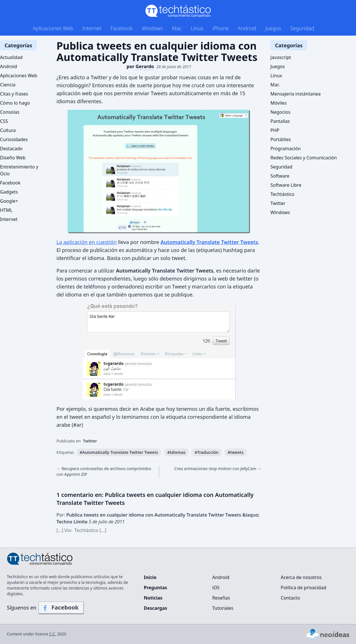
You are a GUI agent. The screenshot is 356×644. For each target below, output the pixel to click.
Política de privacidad (304, 588)
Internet (92, 28)
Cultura (8, 130)
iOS (216, 588)
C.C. (53, 634)
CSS (4, 121)
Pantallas (280, 121)
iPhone (221, 28)
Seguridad (302, 28)
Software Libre (286, 185)
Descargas (155, 608)
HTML (6, 210)
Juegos (273, 28)
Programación (286, 149)
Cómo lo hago (15, 103)
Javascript (281, 57)
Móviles (279, 103)
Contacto (290, 598)
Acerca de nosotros (301, 577)
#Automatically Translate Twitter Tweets (119, 452)
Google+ (9, 201)
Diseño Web (13, 158)
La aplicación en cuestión (87, 242)
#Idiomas (176, 452)
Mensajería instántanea (296, 94)
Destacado (11, 149)
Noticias (153, 598)
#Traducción (207, 452)
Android (247, 28)
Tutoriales (223, 608)
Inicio (150, 577)
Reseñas (221, 598)
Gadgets (9, 192)
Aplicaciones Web (53, 28)
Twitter (90, 441)
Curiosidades (14, 139)
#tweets (235, 452)
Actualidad (11, 57)
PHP (275, 130)
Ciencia (8, 85)
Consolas (10, 112)
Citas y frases (14, 94)
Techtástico (282, 194)
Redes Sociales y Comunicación (304, 158)
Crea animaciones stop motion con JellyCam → (218, 469)
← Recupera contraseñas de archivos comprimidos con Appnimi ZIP (104, 471)
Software (280, 176)
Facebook (122, 28)
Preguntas (155, 588)
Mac (177, 28)
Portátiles (281, 139)
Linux (197, 28)
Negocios (280, 112)
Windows (152, 28)
